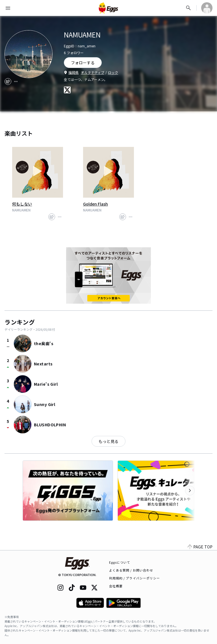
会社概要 (116, 586)
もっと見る (108, 441)
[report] (16, 81)
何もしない (22, 204)
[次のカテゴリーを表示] (190, 491)
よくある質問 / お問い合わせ (131, 570)
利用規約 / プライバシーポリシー (135, 578)
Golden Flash (96, 204)
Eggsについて (120, 562)
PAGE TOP (200, 547)
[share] (8, 81)
